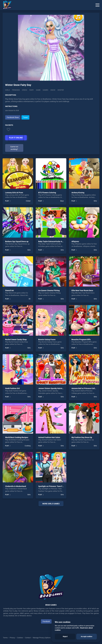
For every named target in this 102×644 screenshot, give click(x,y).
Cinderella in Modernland (16, 486)
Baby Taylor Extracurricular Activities (53, 241)
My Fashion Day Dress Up (82, 437)
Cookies (20, 638)
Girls (7, 90)
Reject (65, 636)
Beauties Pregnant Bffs (81, 339)
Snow (53, 90)
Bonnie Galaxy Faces (47, 339)
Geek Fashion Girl (12, 388)
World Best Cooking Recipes (17, 437)
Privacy (12, 638)
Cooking (28, 446)
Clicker (28, 201)
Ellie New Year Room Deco (82, 290)
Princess (16, 90)
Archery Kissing (78, 193)
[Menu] (97, 5)
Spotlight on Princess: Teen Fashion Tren (55, 486)
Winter (61, 90)
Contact (28, 638)
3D (30, 299)
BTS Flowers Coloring (47, 193)
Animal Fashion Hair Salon (49, 437)
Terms (5, 638)
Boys (62, 201)
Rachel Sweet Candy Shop (16, 339)
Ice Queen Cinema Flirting (49, 290)
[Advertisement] (51, 537)
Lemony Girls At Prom (14, 193)
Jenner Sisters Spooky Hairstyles (52, 388)
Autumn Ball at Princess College (85, 388)
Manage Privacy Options (41, 638)
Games (45, 90)
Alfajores (75, 241)
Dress (25, 90)
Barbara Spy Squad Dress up (17, 241)
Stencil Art (10, 290)
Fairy (32, 90)
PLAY (7, 201)
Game (38, 90)
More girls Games (51, 504)
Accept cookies (87, 636)
